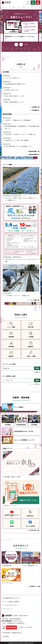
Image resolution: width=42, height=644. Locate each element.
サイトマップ (7, 609)
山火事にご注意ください (12, 90)
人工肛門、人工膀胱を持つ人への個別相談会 (18, 120)
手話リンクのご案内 (26, 627)
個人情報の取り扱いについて (12, 598)
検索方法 (38, 372)
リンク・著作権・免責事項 (11, 602)
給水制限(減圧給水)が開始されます (15, 84)
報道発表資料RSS (34, 155)
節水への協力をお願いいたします (15, 96)
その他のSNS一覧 (34, 530)
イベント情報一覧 (34, 300)
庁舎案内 (6, 636)
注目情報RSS (35, 110)
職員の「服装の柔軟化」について (15, 102)
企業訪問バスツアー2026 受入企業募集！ (17, 140)
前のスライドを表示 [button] (16, 45)
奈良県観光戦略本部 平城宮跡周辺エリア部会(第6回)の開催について (22, 127)
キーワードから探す (9, 364)
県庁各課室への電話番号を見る (13, 633)
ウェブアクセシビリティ (11, 605)
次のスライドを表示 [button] (21, 45)
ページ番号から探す (9, 376)
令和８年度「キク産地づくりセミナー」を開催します (20, 134)
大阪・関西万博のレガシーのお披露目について (19, 146)
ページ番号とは (36, 384)
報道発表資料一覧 (34, 151)
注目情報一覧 (35, 107)
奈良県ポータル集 (35, 586)
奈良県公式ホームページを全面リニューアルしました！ (20, 37)
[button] (28, 3)
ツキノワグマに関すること (13, 78)
